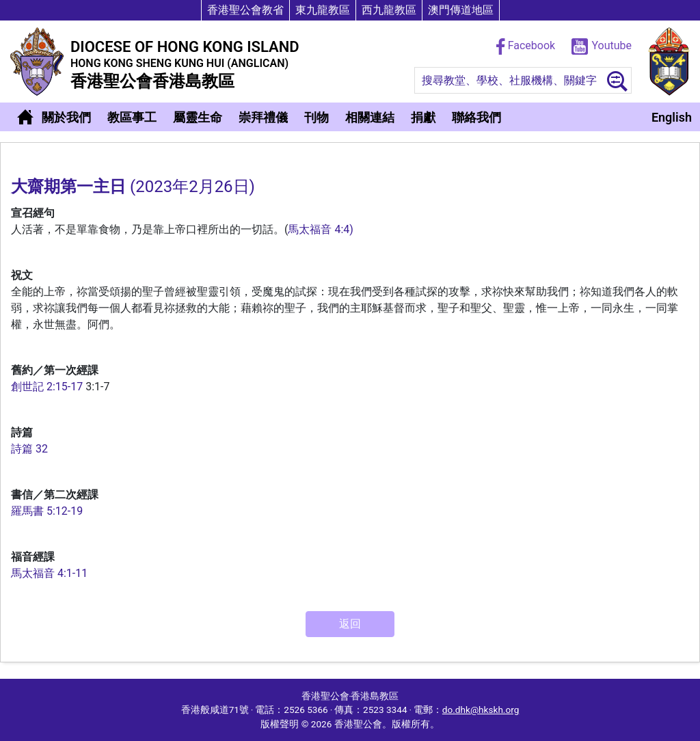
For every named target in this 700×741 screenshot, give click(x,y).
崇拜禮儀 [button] (263, 117)
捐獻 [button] (423, 117)
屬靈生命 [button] (198, 117)
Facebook (527, 45)
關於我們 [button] (66, 117)
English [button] (672, 117)
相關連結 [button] (370, 117)
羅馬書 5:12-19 (47, 511)
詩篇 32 (29, 449)
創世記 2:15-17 (47, 387)
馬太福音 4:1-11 (49, 573)
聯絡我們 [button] (476, 117)
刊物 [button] (317, 117)
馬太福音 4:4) (320, 229)
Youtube (602, 45)
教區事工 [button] (132, 117)
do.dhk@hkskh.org (481, 710)
